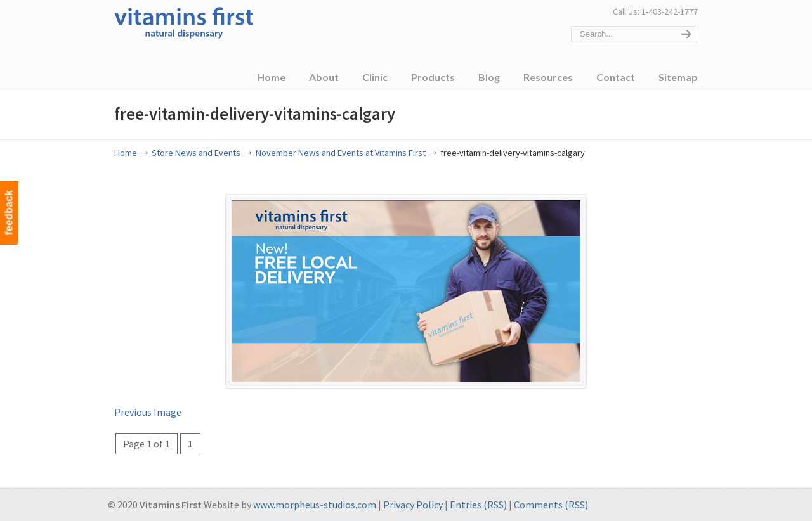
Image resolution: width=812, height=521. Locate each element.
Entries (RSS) (478, 505)
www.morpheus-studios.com (315, 505)
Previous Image (148, 412)
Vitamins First (184, 22)
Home (126, 153)
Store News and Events (196, 153)
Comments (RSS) (551, 505)
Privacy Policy (413, 505)
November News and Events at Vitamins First (341, 153)
